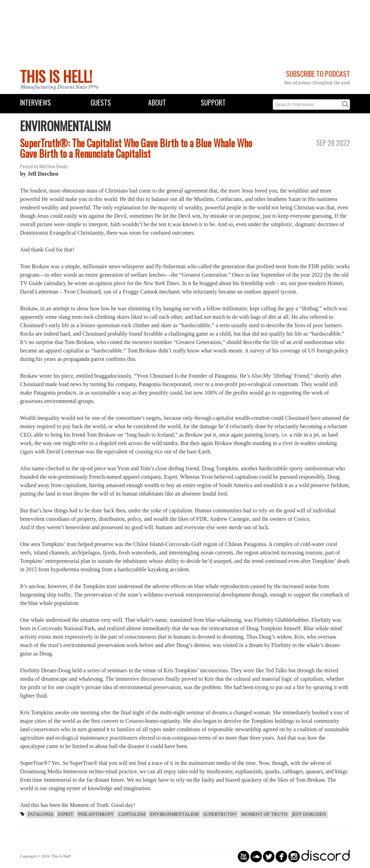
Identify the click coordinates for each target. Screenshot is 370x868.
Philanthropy (96, 814)
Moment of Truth (264, 814)
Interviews (35, 103)
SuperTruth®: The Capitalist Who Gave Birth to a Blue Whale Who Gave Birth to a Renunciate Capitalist (136, 148)
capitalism (132, 814)
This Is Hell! (56, 76)
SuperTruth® (220, 814)
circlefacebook (281, 856)
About (157, 103)
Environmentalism (174, 814)
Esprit (66, 814)
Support (213, 103)
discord (325, 856)
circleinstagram (294, 856)
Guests (101, 103)
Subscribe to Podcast (318, 74)
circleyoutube (243, 856)
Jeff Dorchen (309, 814)
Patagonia (41, 814)
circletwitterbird (269, 856)
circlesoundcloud (256, 856)
